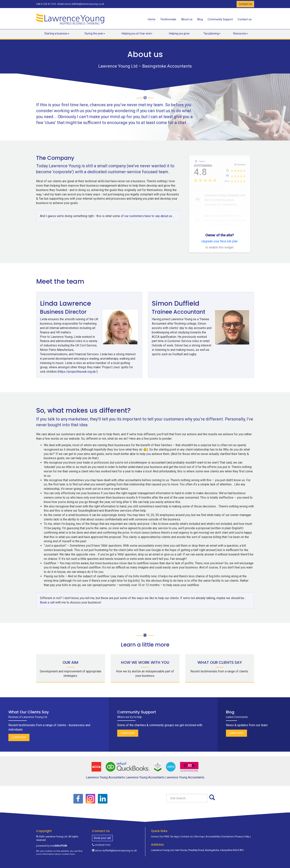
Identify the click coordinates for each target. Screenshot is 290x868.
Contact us (245, 19)
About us (187, 19)
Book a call (47, 598)
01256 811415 (48, 4)
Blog (200, 19)
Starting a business (57, 33)
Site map (199, 832)
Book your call (102, 834)
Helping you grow (179, 33)
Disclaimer (227, 832)
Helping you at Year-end (137, 33)
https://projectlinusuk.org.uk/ (110, 367)
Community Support (220, 19)
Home (152, 19)
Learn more (19, 733)
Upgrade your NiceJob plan (220, 241)
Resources (241, 33)
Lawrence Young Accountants (105, 773)
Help (247, 832)
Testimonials (168, 19)
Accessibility (213, 832)
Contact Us (245, 4)
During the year (95, 33)
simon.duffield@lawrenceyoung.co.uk (84, 4)
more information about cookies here (56, 850)
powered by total (52, 841)
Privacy (239, 832)
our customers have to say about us (148, 216)
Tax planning (212, 33)
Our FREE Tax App (169, 832)
